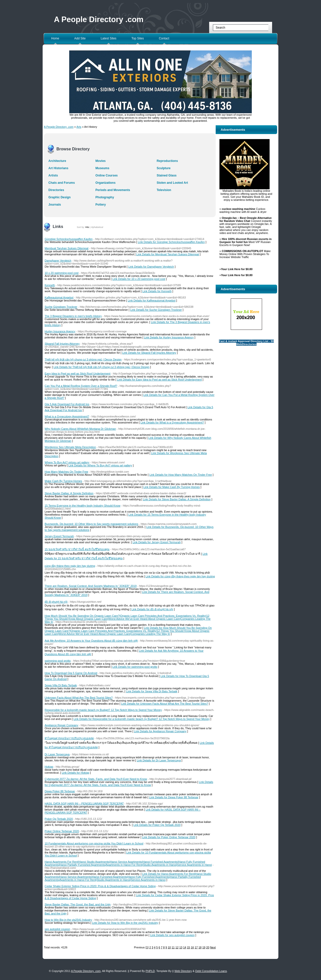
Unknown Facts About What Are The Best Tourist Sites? (79, 698)
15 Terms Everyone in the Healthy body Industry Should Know (83, 506)
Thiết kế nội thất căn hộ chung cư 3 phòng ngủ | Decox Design (83, 359)
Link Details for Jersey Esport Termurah (156, 542)
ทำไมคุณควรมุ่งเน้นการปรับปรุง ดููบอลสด (69, 738)
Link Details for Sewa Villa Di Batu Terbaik (152, 691)
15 (189, 947)
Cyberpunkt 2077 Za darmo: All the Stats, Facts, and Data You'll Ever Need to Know (96, 779)
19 (204, 947)
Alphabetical (97, 227)
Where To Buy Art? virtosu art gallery (67, 462)
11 (173, 947)
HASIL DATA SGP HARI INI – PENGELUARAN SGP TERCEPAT (84, 804)
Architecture (57, 161)
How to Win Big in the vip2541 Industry (68, 920)
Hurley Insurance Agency (60, 331)
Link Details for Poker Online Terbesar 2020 (169, 837)
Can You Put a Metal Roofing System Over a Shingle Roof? (81, 386)
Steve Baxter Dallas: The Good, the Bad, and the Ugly (78, 904)
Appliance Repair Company (61, 725)
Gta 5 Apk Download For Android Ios (67, 404)
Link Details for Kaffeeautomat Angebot (152, 300)
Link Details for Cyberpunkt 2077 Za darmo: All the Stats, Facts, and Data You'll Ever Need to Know (129, 783)
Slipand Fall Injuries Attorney (62, 344)
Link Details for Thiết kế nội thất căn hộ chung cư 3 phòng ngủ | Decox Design (101, 367)
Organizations (106, 183)
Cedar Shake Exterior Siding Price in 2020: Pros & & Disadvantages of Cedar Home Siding (100, 886)
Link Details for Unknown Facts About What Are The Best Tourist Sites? (165, 704)
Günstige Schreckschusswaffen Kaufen (69, 239)
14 (185, 947)
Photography (105, 197)
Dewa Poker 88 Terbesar (60, 791)
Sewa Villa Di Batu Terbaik (61, 685)
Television (164, 190)
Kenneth (50, 285)
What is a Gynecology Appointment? (67, 416)
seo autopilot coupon (57, 929)
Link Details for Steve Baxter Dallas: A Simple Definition (177, 499)
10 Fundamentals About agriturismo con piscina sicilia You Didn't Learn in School (94, 843)
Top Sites (138, 38)
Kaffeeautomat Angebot (59, 297)
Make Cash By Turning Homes (63, 481)
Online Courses (107, 175)
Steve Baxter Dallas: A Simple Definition (69, 493)
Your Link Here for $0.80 (237, 269)
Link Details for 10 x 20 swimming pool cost (139, 279)
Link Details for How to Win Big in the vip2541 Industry (125, 923)
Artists (53, 175)
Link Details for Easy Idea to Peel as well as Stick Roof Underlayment (159, 380)
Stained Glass (167, 175)
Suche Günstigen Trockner (61, 307)
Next (213, 947)
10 (169, 947)
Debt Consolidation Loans (211, 971)
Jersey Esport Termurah (59, 536)
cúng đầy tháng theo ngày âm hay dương (70, 566)
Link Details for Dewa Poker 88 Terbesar (174, 797)
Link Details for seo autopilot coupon (172, 935)
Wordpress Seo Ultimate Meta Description (70, 447)
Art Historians (58, 168)
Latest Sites (108, 38)
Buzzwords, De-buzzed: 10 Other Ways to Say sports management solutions (91, 524)
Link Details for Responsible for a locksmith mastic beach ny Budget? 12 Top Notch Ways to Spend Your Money (142, 719)
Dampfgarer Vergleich (58, 261)
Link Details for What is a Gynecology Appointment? (172, 422)
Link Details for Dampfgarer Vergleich (151, 267)
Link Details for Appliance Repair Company (160, 731)
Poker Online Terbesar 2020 (62, 831)
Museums (102, 168)
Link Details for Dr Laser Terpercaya (159, 760)
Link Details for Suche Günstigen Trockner (156, 310)
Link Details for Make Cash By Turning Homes (172, 487)
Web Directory (183, 971)
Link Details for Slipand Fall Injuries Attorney (149, 353)
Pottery (101, 205)
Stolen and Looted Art (172, 183)
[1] (147, 947)
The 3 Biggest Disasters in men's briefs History (73, 316)
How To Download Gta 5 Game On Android (71, 673)
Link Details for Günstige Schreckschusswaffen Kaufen (171, 242)
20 (208, 947)
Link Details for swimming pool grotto (135, 667)
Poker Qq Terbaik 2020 (59, 819)
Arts (79, 127)
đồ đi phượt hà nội (56, 602)
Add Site (80, 38)
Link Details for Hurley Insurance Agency (169, 337)
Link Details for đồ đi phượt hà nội (152, 609)
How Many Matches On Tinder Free (66, 472)
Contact (164, 38)
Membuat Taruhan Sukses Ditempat (67, 248)
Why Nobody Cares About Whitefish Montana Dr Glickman (80, 429)
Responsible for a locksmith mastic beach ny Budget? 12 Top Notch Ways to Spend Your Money (103, 710)
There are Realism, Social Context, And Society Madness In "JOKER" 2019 (91, 586)
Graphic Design (60, 197)
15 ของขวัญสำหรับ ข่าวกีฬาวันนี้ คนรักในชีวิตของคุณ (77, 549)
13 (181, 947)
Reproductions (167, 161)
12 (177, 947)
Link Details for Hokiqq (75, 773)
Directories (56, 190)
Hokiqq (49, 767)
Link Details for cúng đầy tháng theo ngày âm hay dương (180, 576)
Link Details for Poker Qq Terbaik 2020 (157, 825)
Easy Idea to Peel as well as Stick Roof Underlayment (77, 374)
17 (196, 947)
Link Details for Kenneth (157, 291)
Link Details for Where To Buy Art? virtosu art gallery (100, 465)
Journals (55, 205)
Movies (101, 161)
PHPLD (150, 971)
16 (192, 947)
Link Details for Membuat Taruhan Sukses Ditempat (168, 254)
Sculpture (164, 168)
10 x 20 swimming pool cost (62, 273)
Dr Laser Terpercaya (57, 754)
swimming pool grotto (58, 661)
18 (200, 947)
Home (55, 38)
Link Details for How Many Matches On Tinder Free (180, 475)
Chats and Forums (62, 183)
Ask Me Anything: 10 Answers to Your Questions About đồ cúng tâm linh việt (91, 641)
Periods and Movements (113, 190)
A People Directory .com (99, 19)
